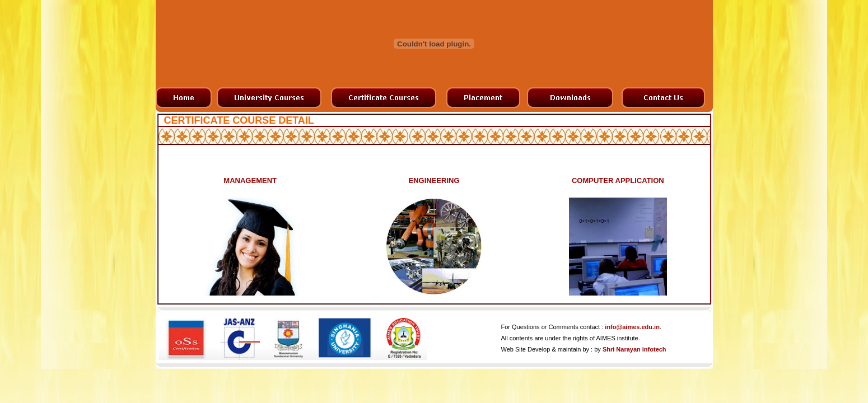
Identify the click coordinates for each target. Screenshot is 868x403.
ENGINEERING (434, 181)
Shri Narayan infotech (634, 349)
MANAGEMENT (250, 181)
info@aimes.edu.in (632, 327)
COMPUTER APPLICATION (618, 181)
